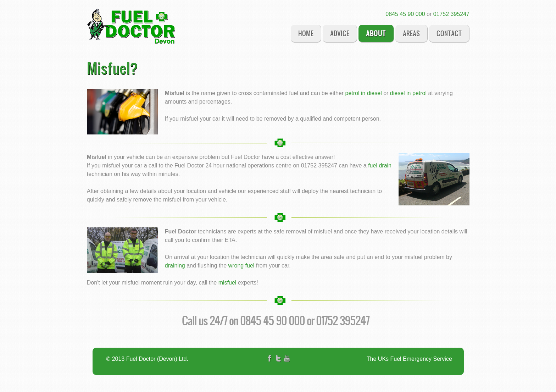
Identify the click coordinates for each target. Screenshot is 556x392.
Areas (411, 33)
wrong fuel (241, 266)
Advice (340, 33)
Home (306, 33)
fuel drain (380, 165)
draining (175, 266)
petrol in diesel (364, 93)
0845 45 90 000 (405, 14)
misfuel (227, 283)
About (376, 33)
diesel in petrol (408, 93)
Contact (449, 33)
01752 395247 (451, 14)
